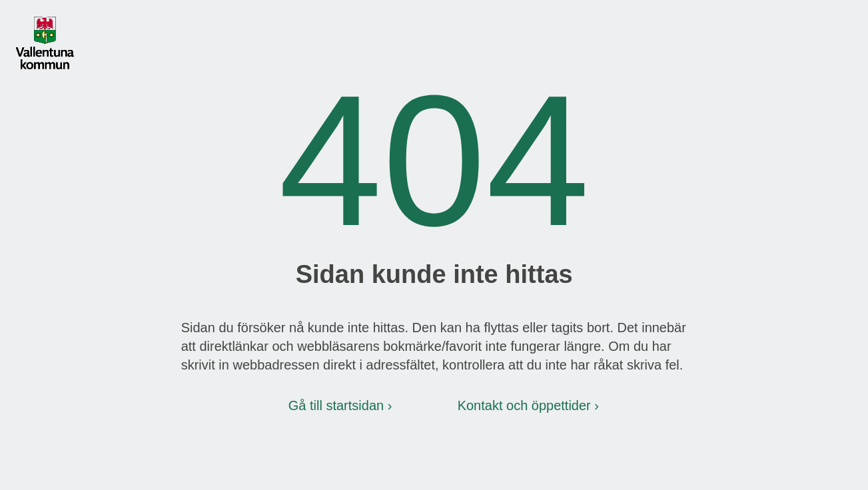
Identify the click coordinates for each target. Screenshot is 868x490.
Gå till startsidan (336, 405)
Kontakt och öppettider (524, 405)
